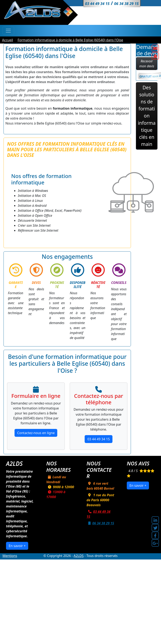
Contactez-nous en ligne (36, 433)
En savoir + (17, 546)
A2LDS (79, 556)
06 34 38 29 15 (100, 523)
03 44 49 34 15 (99, 439)
